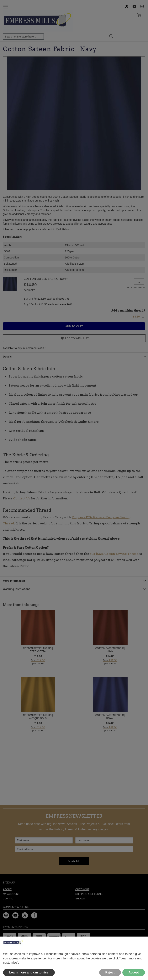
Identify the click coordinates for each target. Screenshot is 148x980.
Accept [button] (134, 972)
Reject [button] (110, 972)
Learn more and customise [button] (29, 972)
